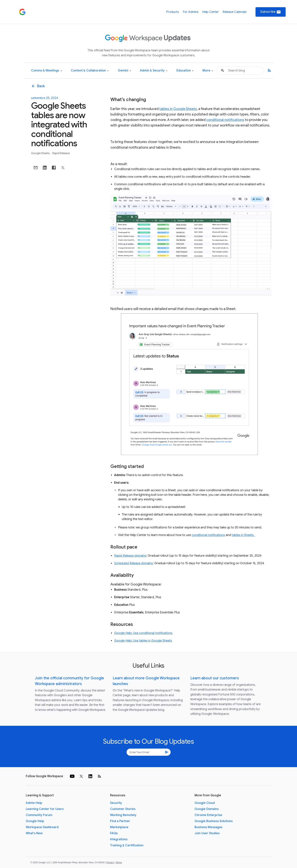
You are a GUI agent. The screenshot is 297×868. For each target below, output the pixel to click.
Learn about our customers (215, 678)
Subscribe (271, 12)
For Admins (191, 12)
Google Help (35, 821)
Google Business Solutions (214, 821)
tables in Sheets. (243, 535)
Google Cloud (205, 803)
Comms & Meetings (46, 71)
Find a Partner (120, 821)
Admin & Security (154, 71)
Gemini (124, 71)
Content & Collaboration (90, 71)
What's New (34, 833)
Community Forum (39, 815)
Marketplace (119, 827)
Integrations (119, 839)
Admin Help (34, 803)
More (208, 71)
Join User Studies (207, 833)
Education (185, 71)
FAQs (114, 833)
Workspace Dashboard (42, 827)
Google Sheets (41, 153)
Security (116, 803)
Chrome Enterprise (208, 815)
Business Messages (208, 827)
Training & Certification (127, 845)
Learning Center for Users (45, 809)
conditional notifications (225, 120)
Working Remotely (123, 815)
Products (173, 12)
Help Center (210, 12)
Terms (119, 863)
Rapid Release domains (130, 556)
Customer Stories (123, 809)
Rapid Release (61, 153)
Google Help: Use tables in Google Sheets (143, 641)
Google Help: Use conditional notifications (144, 633)
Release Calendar (235, 12)
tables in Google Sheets (178, 109)
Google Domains (207, 809)
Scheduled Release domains (134, 563)
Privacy (110, 863)
